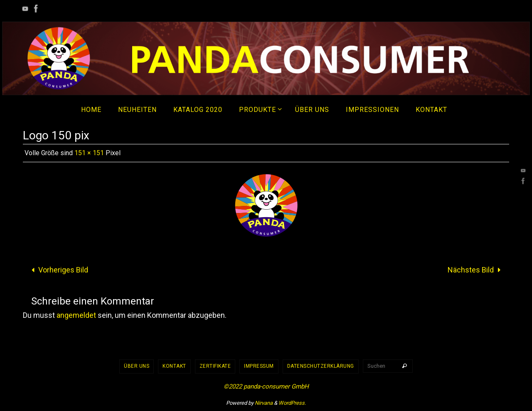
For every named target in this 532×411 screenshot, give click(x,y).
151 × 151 (89, 153)
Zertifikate (215, 366)
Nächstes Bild (476, 270)
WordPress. (292, 403)
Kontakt (174, 366)
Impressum (259, 366)
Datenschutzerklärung (321, 366)
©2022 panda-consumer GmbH (266, 386)
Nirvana (264, 403)
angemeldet (76, 315)
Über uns (137, 366)
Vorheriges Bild (58, 270)
